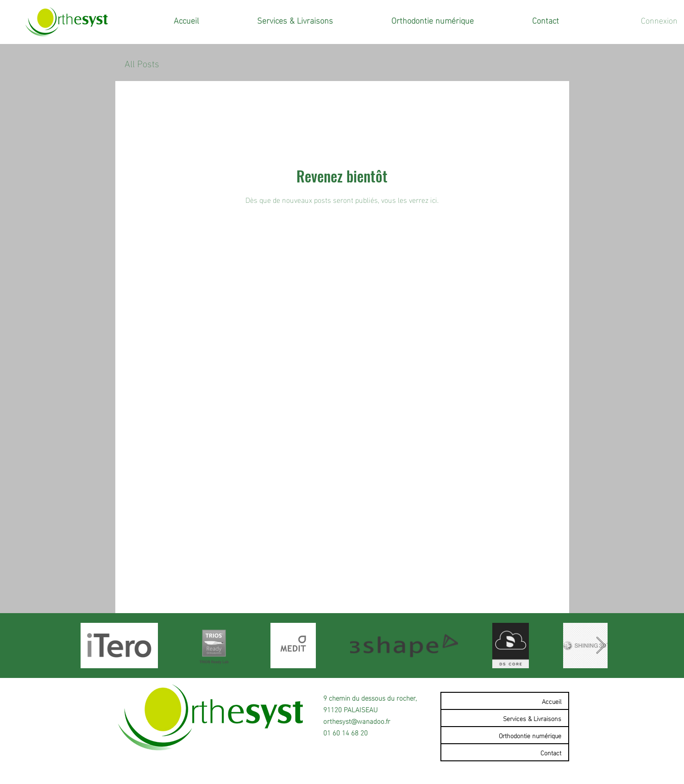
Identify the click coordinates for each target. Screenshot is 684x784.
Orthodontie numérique (530, 735)
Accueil (552, 701)
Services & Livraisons (532, 718)
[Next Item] (601, 646)
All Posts (142, 63)
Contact (551, 752)
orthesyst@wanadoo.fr (357, 721)
